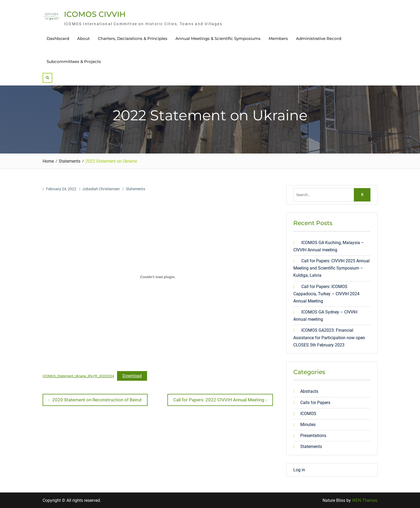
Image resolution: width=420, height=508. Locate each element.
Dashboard (58, 38)
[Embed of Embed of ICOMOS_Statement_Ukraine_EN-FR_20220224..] (158, 277)
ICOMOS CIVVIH (95, 14)
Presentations (313, 436)
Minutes (308, 425)
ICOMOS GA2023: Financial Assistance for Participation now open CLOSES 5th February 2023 (329, 337)
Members (278, 38)
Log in (299, 470)
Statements (136, 189)
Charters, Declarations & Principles (133, 38)
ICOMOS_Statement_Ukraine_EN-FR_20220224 (78, 376)
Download (132, 376)
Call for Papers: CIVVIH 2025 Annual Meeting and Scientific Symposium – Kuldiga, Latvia (331, 268)
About (83, 38)
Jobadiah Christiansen (101, 189)
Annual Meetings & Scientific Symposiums (218, 38)
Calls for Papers (315, 403)
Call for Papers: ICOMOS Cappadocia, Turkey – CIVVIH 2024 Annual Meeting (326, 294)
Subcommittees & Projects (74, 61)
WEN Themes (365, 500)
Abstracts (309, 391)
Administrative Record (319, 38)
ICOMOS (308, 414)
